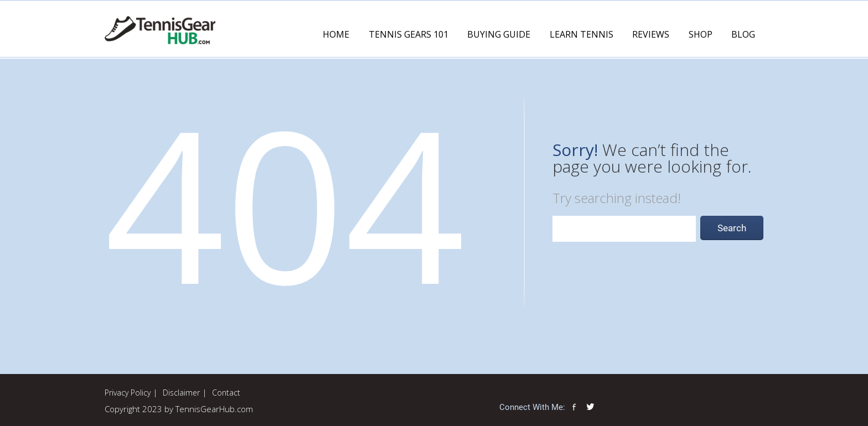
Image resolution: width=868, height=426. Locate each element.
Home (336, 34)
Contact (226, 393)
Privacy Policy (128, 393)
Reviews (651, 34)
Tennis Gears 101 (409, 34)
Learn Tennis (582, 34)
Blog (743, 34)
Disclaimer (181, 393)
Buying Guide (499, 34)
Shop (701, 34)
